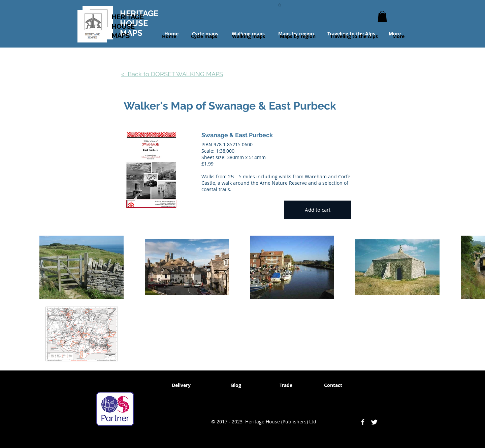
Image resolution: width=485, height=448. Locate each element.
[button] (280, 5)
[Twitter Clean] (374, 422)
